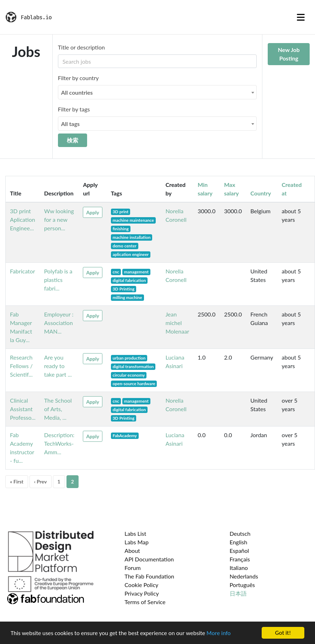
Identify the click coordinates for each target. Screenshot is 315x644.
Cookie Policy (141, 585)
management (136, 272)
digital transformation (133, 366)
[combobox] (157, 92)
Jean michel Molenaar (177, 323)
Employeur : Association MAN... (59, 323)
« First (17, 481)
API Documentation (149, 559)
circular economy (129, 375)
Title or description (81, 47)
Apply (92, 212)
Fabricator (23, 271)
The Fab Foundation (149, 576)
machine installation (132, 237)
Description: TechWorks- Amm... (59, 443)
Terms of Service (145, 602)
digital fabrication (129, 280)
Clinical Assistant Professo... (23, 409)
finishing (121, 229)
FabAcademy (125, 436)
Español (239, 551)
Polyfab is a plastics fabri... (58, 280)
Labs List (135, 533)
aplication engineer (131, 254)
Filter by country (78, 78)
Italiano (239, 568)
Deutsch (240, 533)
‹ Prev (41, 481)
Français (240, 559)
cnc (116, 272)
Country (261, 193)
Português (242, 585)
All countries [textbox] (77, 92)
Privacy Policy (142, 593)
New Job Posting (289, 54)
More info (219, 633)
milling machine (127, 297)
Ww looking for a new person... (59, 219)
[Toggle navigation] (301, 17)
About (132, 551)
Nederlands (244, 576)
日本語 (238, 593)
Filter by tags (74, 109)
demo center (125, 246)
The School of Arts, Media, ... (58, 409)
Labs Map (137, 542)
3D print (121, 212)
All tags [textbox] (71, 124)
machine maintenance (133, 220)
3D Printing (124, 289)
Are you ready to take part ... (58, 366)
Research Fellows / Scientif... (21, 366)
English (239, 542)
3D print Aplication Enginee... (23, 219)
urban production (129, 358)
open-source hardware (134, 384)
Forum (132, 568)
